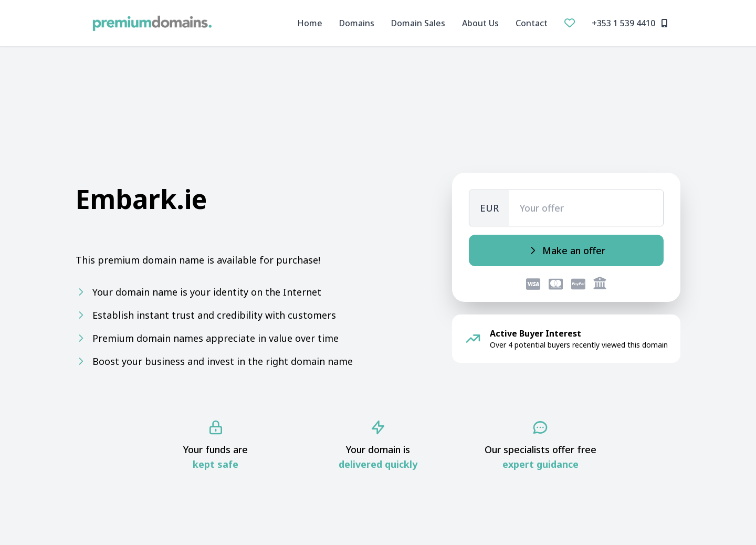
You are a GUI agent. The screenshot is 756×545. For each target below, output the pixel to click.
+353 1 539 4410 (630, 23)
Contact (532, 23)
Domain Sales (418, 23)
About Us (480, 23)
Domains (357, 23)
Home (310, 23)
